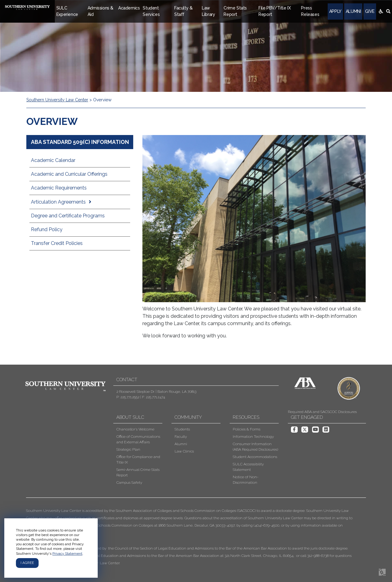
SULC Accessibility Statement (248, 467)
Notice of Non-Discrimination (246, 480)
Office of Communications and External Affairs (138, 439)
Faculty (181, 437)
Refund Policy (47, 229)
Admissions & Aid (100, 11)
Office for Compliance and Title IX (138, 460)
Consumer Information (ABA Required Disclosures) (255, 447)
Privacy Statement (67, 554)
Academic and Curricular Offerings (69, 174)
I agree (27, 563)
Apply (335, 11)
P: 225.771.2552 (128, 397)
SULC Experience (67, 11)
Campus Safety (129, 482)
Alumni (353, 11)
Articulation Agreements (58, 202)
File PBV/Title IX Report (275, 11)
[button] (191, 537)
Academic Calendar (53, 160)
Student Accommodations (255, 457)
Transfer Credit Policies (57, 243)
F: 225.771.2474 (154, 397)
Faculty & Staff (183, 11)
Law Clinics (184, 451)
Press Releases (310, 11)
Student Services (151, 11)
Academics (129, 8)
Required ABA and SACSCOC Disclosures (322, 412)
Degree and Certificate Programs (68, 216)
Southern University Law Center (57, 100)
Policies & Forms (247, 429)
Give (370, 11)
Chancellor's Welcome (135, 429)
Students (182, 429)
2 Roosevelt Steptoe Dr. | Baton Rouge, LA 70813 (156, 392)
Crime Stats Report (235, 11)
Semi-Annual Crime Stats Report (138, 472)
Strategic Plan (128, 449)
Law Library (208, 11)
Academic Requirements (59, 188)
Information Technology (253, 437)
